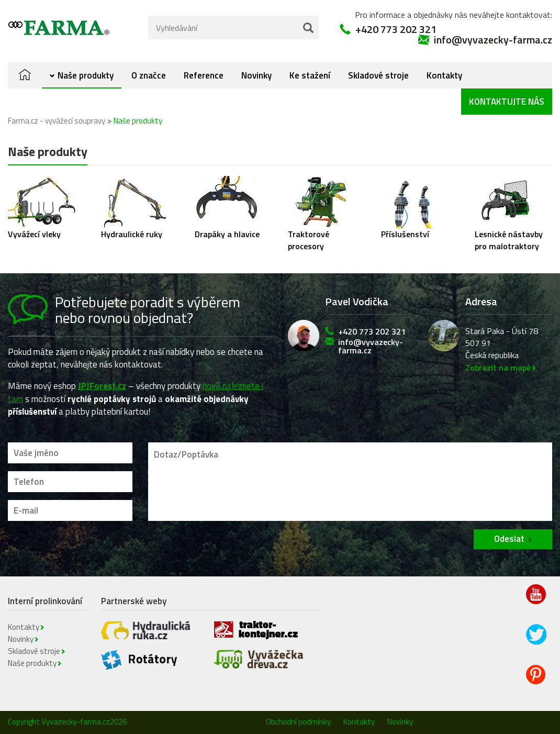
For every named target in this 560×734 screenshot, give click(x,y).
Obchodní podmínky (298, 722)
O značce (149, 75)
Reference (204, 75)
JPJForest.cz (102, 386)
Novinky (256, 75)
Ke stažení (310, 75)
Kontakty (444, 75)
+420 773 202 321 (396, 29)
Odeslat (509, 539)
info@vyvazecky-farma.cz (493, 40)
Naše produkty (86, 75)
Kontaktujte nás (507, 102)
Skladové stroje (378, 75)
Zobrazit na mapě (498, 368)
